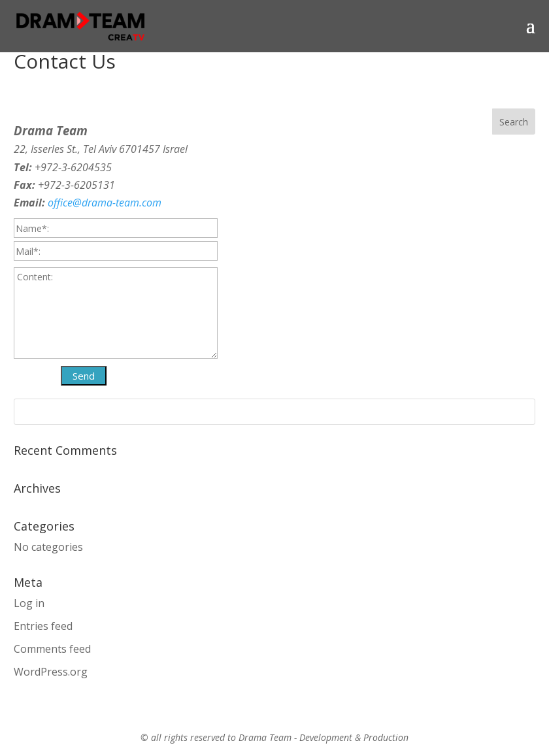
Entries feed (43, 626)
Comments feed (52, 649)
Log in (29, 603)
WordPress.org (51, 672)
